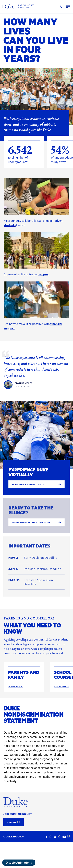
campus (43, 294)
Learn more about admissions (36, 542)
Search (60, 6)
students (10, 244)
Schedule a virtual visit (36, 504)
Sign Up (12, 822)
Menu (68, 6)
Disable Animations (19, 863)
